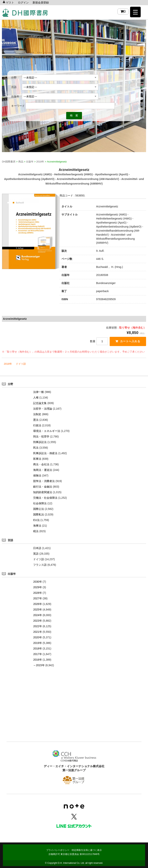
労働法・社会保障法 (45, 498)
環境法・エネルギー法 (47, 431)
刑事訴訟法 (40, 442)
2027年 (37, 598)
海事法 (37, 526)
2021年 (37, 632)
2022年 (37, 626)
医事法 (37, 459)
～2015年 (39, 665)
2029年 (37, 587)
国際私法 (39, 514)
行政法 (37, 425)
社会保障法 (40, 503)
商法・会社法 (41, 464)
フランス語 (40, 565)
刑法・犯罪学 (41, 436)
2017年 (37, 654)
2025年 (37, 610)
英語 (36, 554)
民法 (36, 448)
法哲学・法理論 (43, 409)
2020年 (37, 637)
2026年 (37, 604)
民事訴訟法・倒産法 (45, 453)
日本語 (37, 548)
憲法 (36, 420)
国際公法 (39, 509)
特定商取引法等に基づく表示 (87, 850)
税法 (36, 531)
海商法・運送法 (43, 470)
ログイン (23, 2)
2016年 (37, 660)
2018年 (8, 364)
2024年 (37, 615)
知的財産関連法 (43, 492)
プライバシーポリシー (58, 850)
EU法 (36, 520)
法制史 (37, 414)
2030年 (37, 582)
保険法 (37, 475)
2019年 (37, 643)
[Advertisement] (74, 710)
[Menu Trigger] (135, 12)
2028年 (37, 593)
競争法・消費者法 (44, 481)
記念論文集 (40, 403)
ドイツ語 (21, 364)
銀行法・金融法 (43, 487)
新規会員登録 (41, 2)
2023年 (37, 621)
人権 (36, 398)
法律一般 (39, 392)
